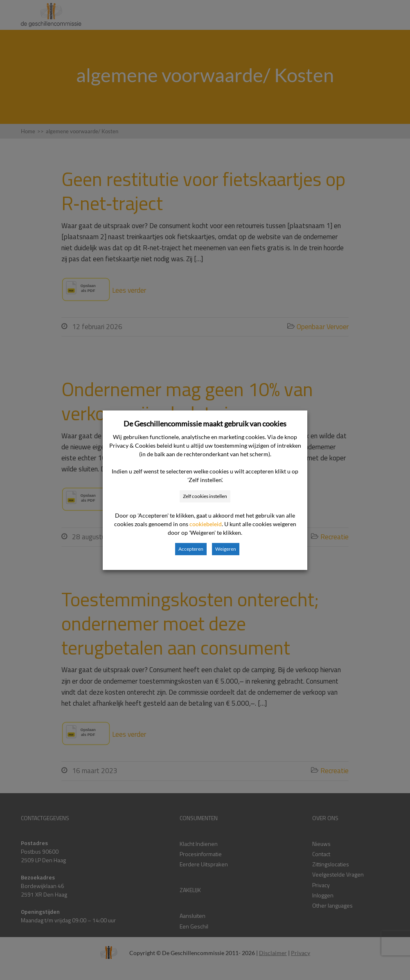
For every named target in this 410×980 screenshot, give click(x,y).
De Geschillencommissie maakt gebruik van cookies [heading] (205, 424)
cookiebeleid (206, 524)
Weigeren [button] (226, 549)
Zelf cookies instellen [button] (205, 496)
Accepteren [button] (191, 549)
